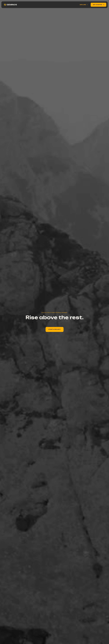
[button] (84, 5)
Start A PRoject (55, 329)
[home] (11, 5)
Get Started (98, 5)
